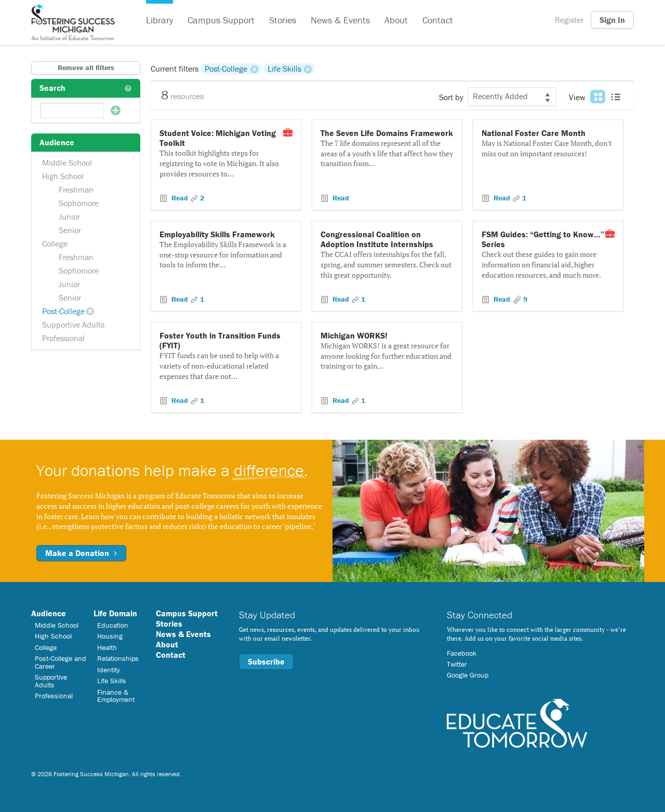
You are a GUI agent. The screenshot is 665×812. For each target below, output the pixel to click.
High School (63, 176)
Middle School (67, 163)
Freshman (76, 190)
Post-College (63, 311)
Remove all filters (86, 67)
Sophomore (79, 203)
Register (569, 20)
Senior (70, 230)
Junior (69, 216)
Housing (110, 636)
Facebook (462, 653)
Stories (283, 20)
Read (180, 198)
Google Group (468, 675)
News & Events (340, 20)
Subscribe (266, 661)
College (55, 243)
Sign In (612, 20)
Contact (438, 20)
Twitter (457, 664)
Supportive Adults (73, 324)
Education (113, 625)
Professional (63, 338)
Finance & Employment (116, 696)
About (396, 20)
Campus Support (221, 20)
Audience (49, 613)
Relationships (118, 658)
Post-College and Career (61, 662)
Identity (109, 670)
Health (107, 647)
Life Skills (284, 69)
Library (159, 20)
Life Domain (115, 613)
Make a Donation (81, 553)
